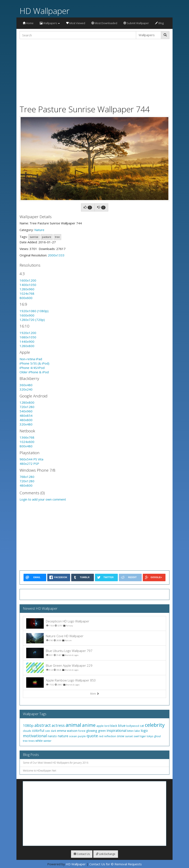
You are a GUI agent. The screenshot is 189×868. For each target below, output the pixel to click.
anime (89, 725)
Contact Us (82, 854)
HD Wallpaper (45, 11)
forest (82, 731)
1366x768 (27, 437)
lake (137, 731)
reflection (110, 736)
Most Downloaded (104, 23)
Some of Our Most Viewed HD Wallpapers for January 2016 (56, 763)
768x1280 (27, 477)
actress (58, 725)
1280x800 (27, 346)
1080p (28, 725)
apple (100, 726)
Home (28, 23)
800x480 (26, 446)
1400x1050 (28, 285)
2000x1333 (56, 255)
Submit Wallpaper (136, 23)
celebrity (155, 725)
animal (73, 725)
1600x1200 (28, 280)
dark (53, 731)
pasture (47, 237)
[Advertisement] (94, 71)
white (39, 741)
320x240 (26, 389)
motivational (35, 736)
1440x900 (27, 341)
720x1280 (27, 407)
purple (82, 736)
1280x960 (27, 289)
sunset (129, 736)
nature (63, 736)
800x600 (26, 298)
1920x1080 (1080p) (34, 311)
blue (122, 725)
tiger (143, 736)
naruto (52, 736)
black (114, 726)
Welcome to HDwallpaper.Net (40, 771)
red (101, 736)
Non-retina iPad (31, 359)
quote (92, 736)
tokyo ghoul (154, 736)
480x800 (26, 420)
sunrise (34, 237)
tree (57, 237)
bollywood (133, 726)
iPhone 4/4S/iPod (32, 368)
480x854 (26, 415)
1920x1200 (28, 333)
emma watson (67, 731)
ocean (73, 736)
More (95, 694)
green (102, 731)
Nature (39, 230)
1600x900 (27, 315)
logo (144, 731)
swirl (137, 736)
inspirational (116, 731)
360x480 (26, 385)
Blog (159, 23)
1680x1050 (28, 337)
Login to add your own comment (43, 499)
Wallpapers (50, 23)
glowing (92, 731)
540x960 (26, 411)
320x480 (26, 424)
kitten (130, 731)
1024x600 (27, 442)
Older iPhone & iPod (34, 372)
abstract (43, 725)
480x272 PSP (29, 464)
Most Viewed (76, 23)
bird (107, 726)
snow (121, 736)
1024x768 (27, 293)
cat (142, 726)
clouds (27, 731)
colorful (38, 731)
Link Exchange (106, 854)
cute (47, 731)
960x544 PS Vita (31, 459)
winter (47, 741)
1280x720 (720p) (32, 320)
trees (32, 741)
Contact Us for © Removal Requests (116, 864)
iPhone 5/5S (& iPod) (34, 363)
